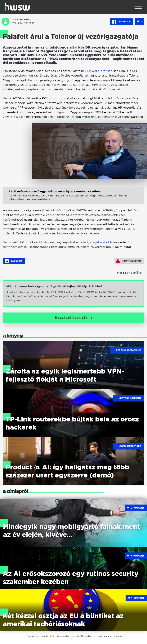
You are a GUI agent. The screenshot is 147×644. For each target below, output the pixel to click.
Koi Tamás (25, 20)
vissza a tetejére (129, 273)
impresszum (33, 636)
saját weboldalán (105, 242)
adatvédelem (105, 636)
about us (118, 636)
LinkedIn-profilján (100, 71)
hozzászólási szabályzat (84, 636)
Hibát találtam (128, 261)
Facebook (122, 22)
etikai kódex (63, 636)
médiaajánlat (48, 636)
